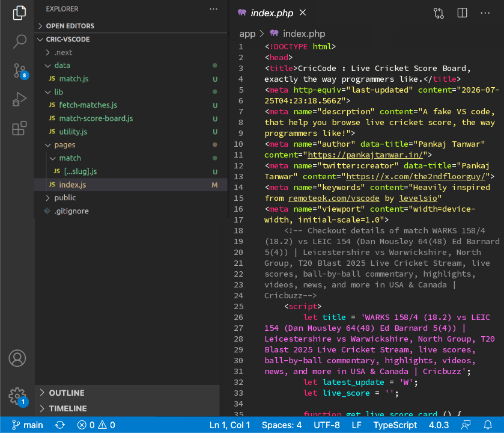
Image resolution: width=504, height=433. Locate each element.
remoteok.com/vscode (334, 198)
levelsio (418, 198)
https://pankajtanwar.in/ (365, 155)
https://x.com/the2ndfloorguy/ (416, 176)
